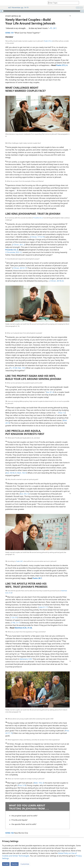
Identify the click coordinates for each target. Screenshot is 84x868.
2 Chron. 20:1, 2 (19, 241)
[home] (3, 3)
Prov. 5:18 (22, 782)
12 (28, 491)
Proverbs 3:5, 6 (38, 215)
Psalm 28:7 (19, 558)
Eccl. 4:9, (23, 491)
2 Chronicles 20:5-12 (13, 249)
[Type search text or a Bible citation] (62, 3)
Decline (15, 864)
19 (11, 730)
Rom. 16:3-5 (22, 470)
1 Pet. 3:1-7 (16, 619)
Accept (6, 864)
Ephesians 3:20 (26, 656)
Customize (25, 864)
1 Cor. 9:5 (14, 614)
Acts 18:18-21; (11, 470)
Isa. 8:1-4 (50, 389)
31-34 (10, 590)
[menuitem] (3, 3)
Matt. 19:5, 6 (39, 780)
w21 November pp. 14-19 (17, 7)
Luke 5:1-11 (43, 604)
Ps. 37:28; (13, 365)
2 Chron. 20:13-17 (20, 265)
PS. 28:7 (53, 25)
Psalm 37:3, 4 (48, 38)
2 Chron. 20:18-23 (57, 278)
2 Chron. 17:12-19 (37, 234)
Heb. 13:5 (21, 365)
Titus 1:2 (62, 409)
